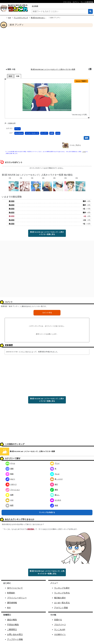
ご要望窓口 (12, 630)
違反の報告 (12, 620)
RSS (9, 608)
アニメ (18, 129)
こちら (84, 152)
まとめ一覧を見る (62, 603)
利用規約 (11, 593)
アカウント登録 (61, 608)
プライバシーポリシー (17, 598)
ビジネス (56, 500)
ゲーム (10, 463)
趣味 (54, 490)
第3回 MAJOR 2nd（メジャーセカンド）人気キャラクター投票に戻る (47, 233)
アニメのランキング (21, 18)
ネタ (9, 500)
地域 (54, 505)
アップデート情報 (15, 639)
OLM (58, 133)
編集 (87, 138)
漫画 (52, 133)
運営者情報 (12, 603)
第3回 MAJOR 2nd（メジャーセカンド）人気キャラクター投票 (53, 69)
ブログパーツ (60, 625)
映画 (9, 474)
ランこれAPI (60, 630)
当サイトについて (15, 588)
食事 (9, 495)
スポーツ (11, 484)
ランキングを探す (62, 588)
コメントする (47, 313)
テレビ (55, 474)
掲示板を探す (60, 598)
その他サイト (60, 634)
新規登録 (31, 529)
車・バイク (56, 479)
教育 (9, 505)
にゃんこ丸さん (75, 145)
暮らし (55, 495)
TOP (9, 18)
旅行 (54, 484)
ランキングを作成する (47, 512)
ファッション (13, 490)
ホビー (10, 479)
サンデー (44, 133)
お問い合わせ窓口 (15, 634)
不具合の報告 (13, 625)
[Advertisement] (47, 47)
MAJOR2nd (19, 133)
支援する (58, 620)
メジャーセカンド (32, 133)
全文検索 (35, 6)
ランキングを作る (62, 593)
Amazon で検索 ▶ (81, 81)
